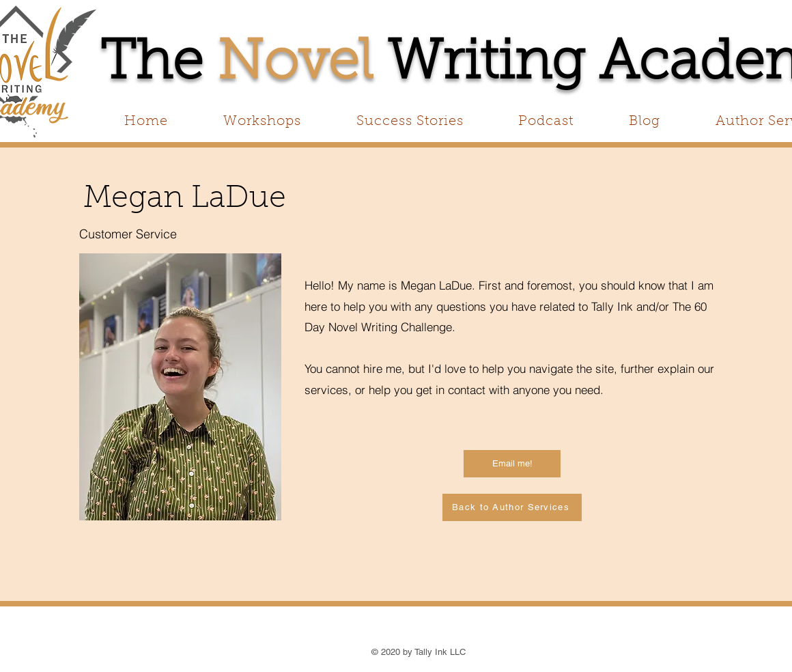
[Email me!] (512, 464)
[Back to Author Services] (512, 507)
